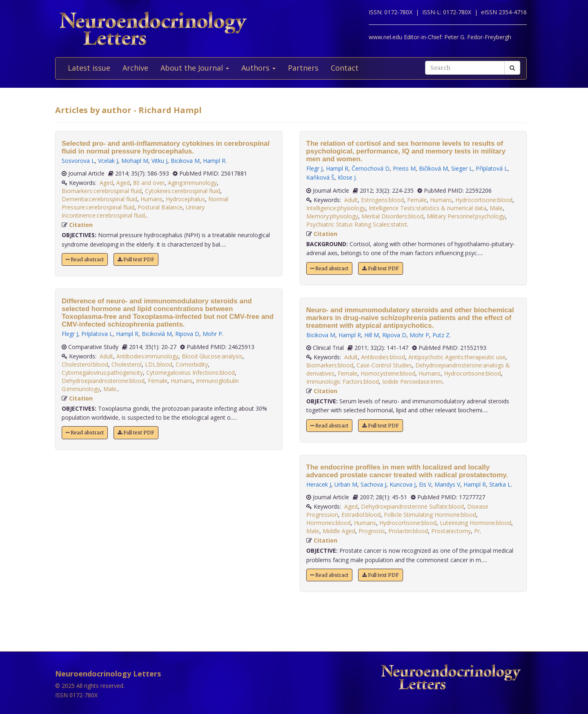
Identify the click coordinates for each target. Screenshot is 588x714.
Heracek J (319, 484)
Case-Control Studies (384, 365)
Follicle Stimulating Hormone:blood (430, 515)
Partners (303, 68)
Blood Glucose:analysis (212, 356)
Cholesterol (127, 364)
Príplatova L (97, 334)
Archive (135, 68)
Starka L (500, 484)
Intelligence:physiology (336, 208)
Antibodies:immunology (147, 356)
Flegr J (70, 334)
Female (158, 381)
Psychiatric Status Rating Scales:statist (357, 224)
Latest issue (89, 68)
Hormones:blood (329, 523)
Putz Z (441, 335)
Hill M (372, 335)
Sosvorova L (78, 161)
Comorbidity (192, 364)
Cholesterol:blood (85, 364)
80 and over (149, 183)
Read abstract (85, 259)
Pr (477, 531)
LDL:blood (159, 364)
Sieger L (462, 168)
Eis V (425, 484)
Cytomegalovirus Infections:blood (190, 373)
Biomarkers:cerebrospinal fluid (102, 191)
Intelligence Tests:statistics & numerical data (428, 208)
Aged (106, 183)
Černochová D (371, 168)
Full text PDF (136, 259)
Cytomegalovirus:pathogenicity (102, 373)
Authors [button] (258, 68)
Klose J (347, 177)
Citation (81, 225)
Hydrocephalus (185, 199)
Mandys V (447, 484)
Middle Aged (339, 531)
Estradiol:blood (361, 515)
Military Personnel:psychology (466, 216)
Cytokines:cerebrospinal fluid (183, 191)
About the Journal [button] (195, 68)
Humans (151, 199)
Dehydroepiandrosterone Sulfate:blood (412, 506)
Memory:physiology (332, 216)
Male (496, 208)
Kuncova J (403, 484)
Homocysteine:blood (388, 373)
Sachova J (373, 484)
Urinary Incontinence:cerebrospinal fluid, (133, 211)
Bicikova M (185, 161)
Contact (345, 68)
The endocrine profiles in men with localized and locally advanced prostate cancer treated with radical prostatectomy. (407, 471)
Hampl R (214, 161)
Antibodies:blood (383, 357)
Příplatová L (492, 168)
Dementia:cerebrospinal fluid (99, 199)
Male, (111, 389)
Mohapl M (135, 161)
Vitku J (159, 161)
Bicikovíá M (157, 334)
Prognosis (372, 531)
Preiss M (404, 168)
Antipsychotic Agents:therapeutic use (457, 357)
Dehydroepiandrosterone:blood (103, 381)
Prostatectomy (451, 531)
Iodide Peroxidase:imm (412, 381)
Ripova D (187, 334)
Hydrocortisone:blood (484, 200)
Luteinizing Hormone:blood (476, 523)
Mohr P (212, 334)
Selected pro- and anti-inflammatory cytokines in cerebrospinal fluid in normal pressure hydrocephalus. (166, 147)
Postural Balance (160, 207)
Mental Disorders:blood (392, 216)
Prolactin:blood (408, 531)
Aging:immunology (192, 183)
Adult (106, 356)
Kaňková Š (320, 177)
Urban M (346, 484)
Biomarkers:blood (330, 365)
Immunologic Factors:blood (343, 381)
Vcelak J (108, 161)
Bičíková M (433, 168)
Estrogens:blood (382, 200)
